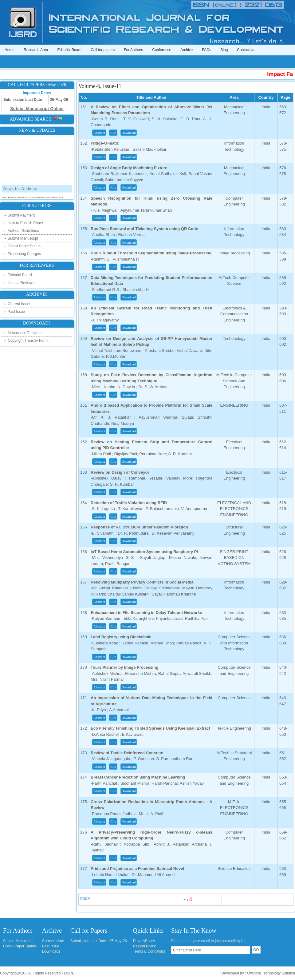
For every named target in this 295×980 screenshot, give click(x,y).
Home (10, 50)
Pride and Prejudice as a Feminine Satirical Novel (137, 868)
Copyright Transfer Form (28, 341)
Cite (113, 133)
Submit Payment (21, 215)
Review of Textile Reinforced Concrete (127, 753)
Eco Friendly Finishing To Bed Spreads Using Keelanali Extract (150, 728)
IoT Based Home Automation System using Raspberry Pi (144, 552)
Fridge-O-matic (105, 143)
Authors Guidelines (23, 231)
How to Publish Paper (25, 223)
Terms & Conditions (149, 951)
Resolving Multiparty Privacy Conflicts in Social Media (142, 582)
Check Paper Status (24, 246)
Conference (162, 50)
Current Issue (19, 304)
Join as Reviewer (22, 283)
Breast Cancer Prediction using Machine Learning (138, 777)
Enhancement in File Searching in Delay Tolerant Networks (146, 613)
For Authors (133, 50)
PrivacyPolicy (144, 941)
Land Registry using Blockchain (121, 637)
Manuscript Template (25, 333)
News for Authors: (20, 191)
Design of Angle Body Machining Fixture (129, 168)
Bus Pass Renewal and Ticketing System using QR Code (144, 229)
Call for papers (103, 50)
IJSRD (69, 973)
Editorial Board (69, 50)
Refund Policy (144, 946)
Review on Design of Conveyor (120, 472)
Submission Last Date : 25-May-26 (99, 941)
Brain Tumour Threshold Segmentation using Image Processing (151, 253)
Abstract (99, 133)
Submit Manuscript (23, 238)
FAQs (206, 50)
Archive (187, 50)
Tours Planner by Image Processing (124, 667)
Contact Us (246, 50)
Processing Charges (24, 254)
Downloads (51, 951)
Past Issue (16, 312)
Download (129, 133)
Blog (224, 50)
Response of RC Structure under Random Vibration (139, 527)
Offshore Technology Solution (271, 973)
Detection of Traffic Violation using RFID (129, 503)
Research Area (36, 50)
